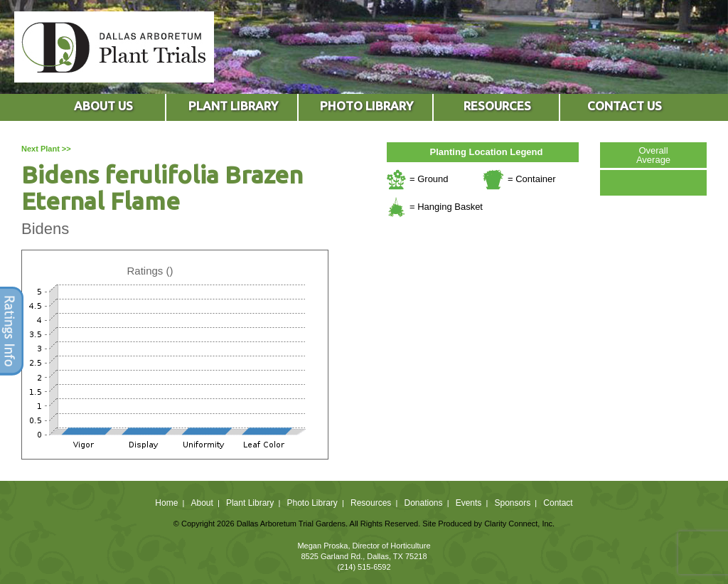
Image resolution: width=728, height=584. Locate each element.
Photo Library (312, 503)
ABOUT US (103, 106)
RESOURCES (497, 106)
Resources (371, 503)
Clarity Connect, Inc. (519, 524)
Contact (558, 503)
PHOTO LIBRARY (366, 106)
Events (469, 503)
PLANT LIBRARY (233, 106)
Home (166, 503)
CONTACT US (625, 106)
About (202, 503)
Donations (423, 503)
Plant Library (250, 503)
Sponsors (513, 503)
